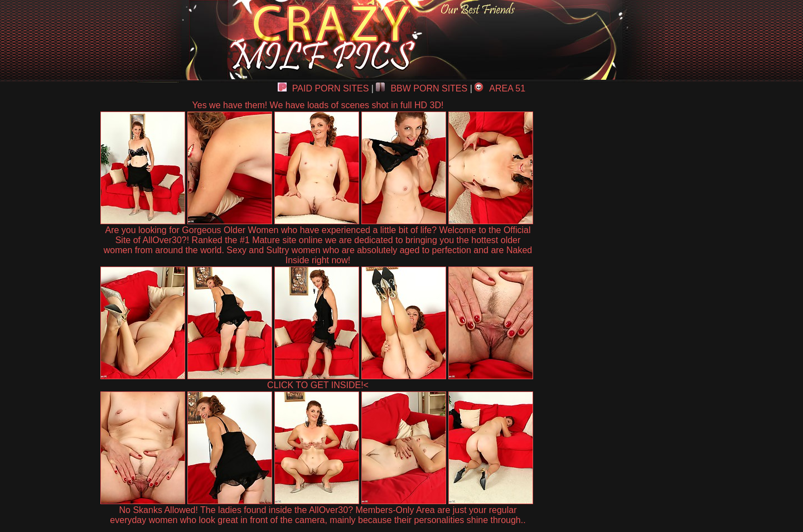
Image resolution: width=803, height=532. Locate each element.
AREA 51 (500, 88)
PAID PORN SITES (323, 88)
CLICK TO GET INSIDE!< (318, 385)
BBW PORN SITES (422, 88)
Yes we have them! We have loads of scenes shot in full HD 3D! (318, 105)
